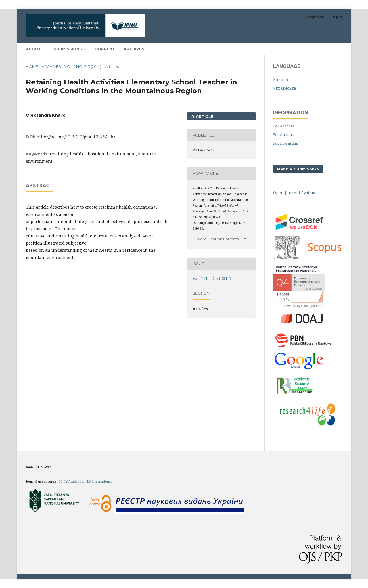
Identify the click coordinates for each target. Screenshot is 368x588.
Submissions (68, 49)
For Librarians (286, 143)
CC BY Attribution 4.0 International (85, 481)
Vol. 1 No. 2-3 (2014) (83, 66)
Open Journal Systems (295, 193)
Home (32, 66)
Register (315, 17)
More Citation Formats (218, 239)
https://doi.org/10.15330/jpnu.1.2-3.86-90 (76, 137)
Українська (285, 88)
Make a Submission (298, 169)
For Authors (284, 134)
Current (105, 49)
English (281, 79)
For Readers (284, 126)
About (34, 49)
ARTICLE (204, 116)
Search (329, 49)
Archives (134, 49)
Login (336, 17)
